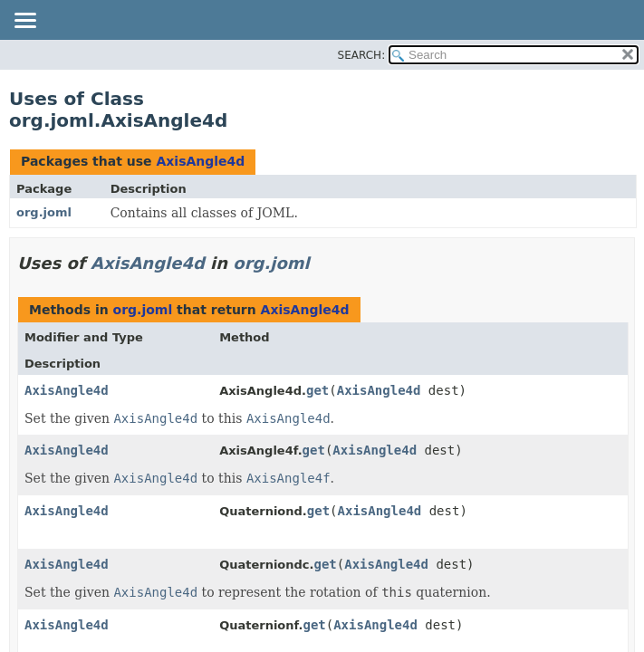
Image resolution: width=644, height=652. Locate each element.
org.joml (44, 212)
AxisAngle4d (200, 161)
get (317, 390)
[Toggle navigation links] (24, 22)
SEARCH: (362, 55)
